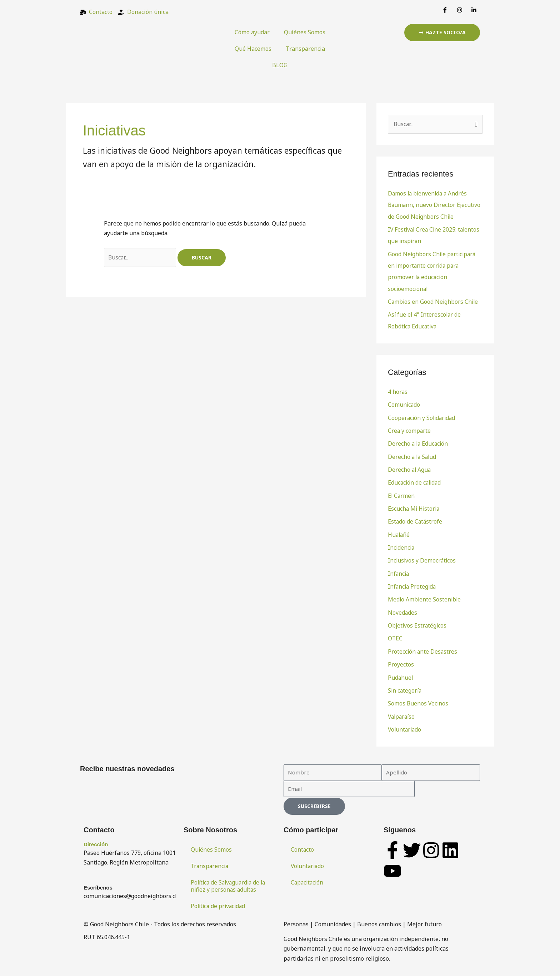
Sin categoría (405, 686)
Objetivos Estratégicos (418, 622)
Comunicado (404, 403)
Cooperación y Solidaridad (423, 416)
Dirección (96, 840)
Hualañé (399, 532)
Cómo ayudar (252, 32)
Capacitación (308, 878)
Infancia (399, 570)
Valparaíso (402, 712)
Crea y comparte (410, 429)
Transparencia (305, 49)
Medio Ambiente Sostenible (425, 596)
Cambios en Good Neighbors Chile (434, 301)
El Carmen (402, 493)
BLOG (280, 65)
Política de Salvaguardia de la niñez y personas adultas (230, 881)
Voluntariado (405, 725)
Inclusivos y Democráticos (422, 558)
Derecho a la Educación (419, 442)
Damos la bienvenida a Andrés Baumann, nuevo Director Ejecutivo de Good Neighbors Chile (435, 205)
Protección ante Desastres (423, 648)
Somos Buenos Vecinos (419, 699)
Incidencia (402, 545)
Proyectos (401, 660)
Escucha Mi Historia (414, 506)
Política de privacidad (219, 901)
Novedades (403, 609)
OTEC (395, 635)
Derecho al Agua (410, 467)
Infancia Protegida (413, 583)
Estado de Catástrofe (416, 519)
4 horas (398, 390)
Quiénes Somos (305, 32)
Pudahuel (401, 673)
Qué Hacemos (253, 49)
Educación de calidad (415, 480)
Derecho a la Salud (413, 455)
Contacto (302, 845)
